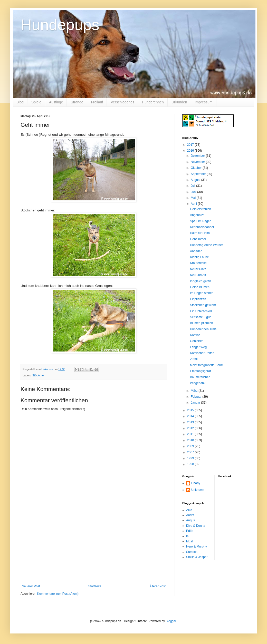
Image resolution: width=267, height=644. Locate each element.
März (195, 391)
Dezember (198, 156)
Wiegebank (198, 383)
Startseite (95, 586)
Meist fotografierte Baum (207, 365)
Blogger (171, 621)
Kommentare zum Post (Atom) (58, 594)
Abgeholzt (197, 215)
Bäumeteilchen (200, 377)
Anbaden (196, 251)
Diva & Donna (196, 526)
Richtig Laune (199, 257)
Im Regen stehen (202, 293)
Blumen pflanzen (201, 323)
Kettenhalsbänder (202, 227)
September (199, 174)
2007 (191, 452)
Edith (190, 531)
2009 (191, 446)
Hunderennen (153, 102)
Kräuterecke (198, 263)
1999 (191, 458)
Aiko (189, 510)
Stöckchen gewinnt (203, 305)
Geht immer (198, 239)
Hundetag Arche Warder (206, 245)
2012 (191, 428)
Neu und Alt (198, 275)
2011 (191, 434)
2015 (191, 410)
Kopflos (195, 335)
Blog (20, 102)
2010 (191, 440)
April (194, 204)
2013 (191, 422)
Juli (193, 186)
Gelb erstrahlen (201, 209)
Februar (197, 397)
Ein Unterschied (201, 311)
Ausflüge (56, 102)
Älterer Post (158, 586)
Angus (190, 520)
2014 (191, 416)
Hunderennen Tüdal (204, 329)
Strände (77, 102)
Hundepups (60, 25)
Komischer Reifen (202, 353)
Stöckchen (39, 375)
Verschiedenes (122, 102)
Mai (194, 198)
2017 (191, 145)
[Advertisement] (94, 552)
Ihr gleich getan (201, 281)
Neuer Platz (198, 269)
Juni (194, 192)
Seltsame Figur (200, 317)
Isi (188, 536)
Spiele (36, 102)
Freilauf (97, 102)
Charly (196, 483)
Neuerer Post (31, 586)
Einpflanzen (198, 299)
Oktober (197, 168)
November (198, 162)
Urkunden (179, 102)
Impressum (204, 102)
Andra (190, 515)
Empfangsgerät (200, 371)
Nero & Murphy (197, 547)
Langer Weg (198, 347)
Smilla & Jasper (197, 557)
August (196, 180)
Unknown (198, 490)
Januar (196, 403)
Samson (192, 552)
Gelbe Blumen (200, 287)
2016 (191, 151)
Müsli (190, 541)
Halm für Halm (200, 233)
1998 (191, 464)
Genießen (197, 341)
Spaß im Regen (201, 221)
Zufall (194, 359)
